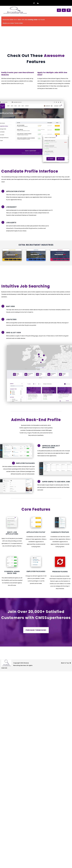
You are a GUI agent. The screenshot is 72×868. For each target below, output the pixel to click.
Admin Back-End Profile (36, 420)
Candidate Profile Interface (30, 171)
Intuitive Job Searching (26, 286)
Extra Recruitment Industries (36, 245)
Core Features (36, 509)
